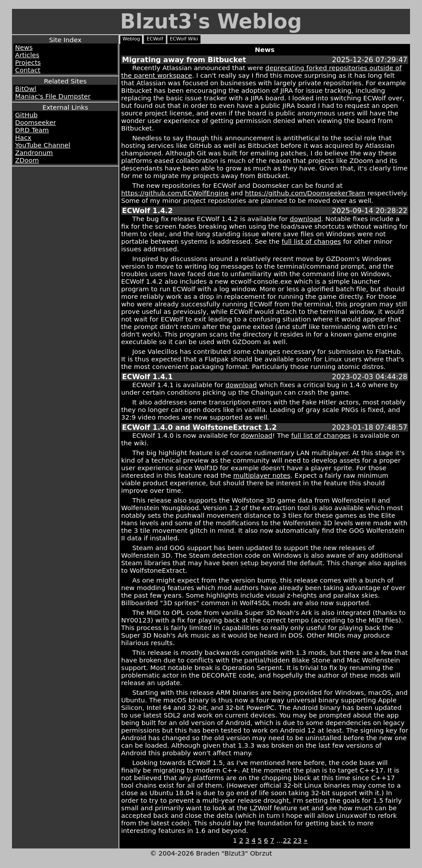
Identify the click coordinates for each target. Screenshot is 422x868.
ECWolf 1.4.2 (147, 211)
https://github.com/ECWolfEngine (175, 193)
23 (298, 840)
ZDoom (27, 160)
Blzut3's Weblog (211, 22)
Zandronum (34, 153)
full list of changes (312, 241)
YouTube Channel (43, 145)
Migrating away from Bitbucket (184, 60)
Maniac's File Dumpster (53, 96)
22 (287, 840)
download (306, 219)
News (24, 47)
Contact (28, 70)
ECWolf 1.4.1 (147, 377)
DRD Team (32, 130)
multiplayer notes (262, 475)
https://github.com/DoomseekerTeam (305, 193)
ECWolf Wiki (184, 39)
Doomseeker (35, 122)
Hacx (23, 137)
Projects (28, 62)
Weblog (131, 39)
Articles (27, 55)
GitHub (26, 115)
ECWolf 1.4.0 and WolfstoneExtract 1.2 (199, 427)
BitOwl (26, 89)
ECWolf (155, 39)
